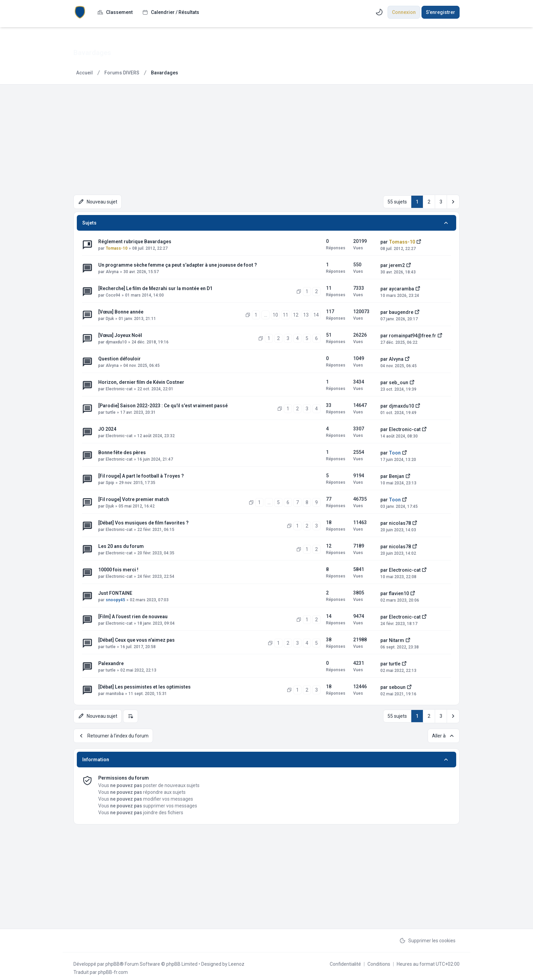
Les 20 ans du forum (121, 545)
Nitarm (397, 639)
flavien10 (399, 592)
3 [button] (441, 201)
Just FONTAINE (115, 592)
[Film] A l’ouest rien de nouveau (133, 615)
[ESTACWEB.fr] (80, 12)
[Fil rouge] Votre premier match (134, 498)
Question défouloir (119, 357)
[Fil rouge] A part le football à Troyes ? (141, 475)
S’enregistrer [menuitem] (441, 12)
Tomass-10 (117, 247)
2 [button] (429, 201)
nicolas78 (400, 522)
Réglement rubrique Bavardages (135, 240)
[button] (453, 201)
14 (316, 314)
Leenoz (236, 960)
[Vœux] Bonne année (121, 310)
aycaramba (401, 287)
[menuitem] (115, 12)
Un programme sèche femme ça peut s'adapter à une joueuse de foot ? (178, 264)
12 (296, 314)
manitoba (115, 692)
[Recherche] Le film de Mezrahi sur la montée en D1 (155, 287)
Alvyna (112, 270)
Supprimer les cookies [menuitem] (427, 937)
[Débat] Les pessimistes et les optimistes (144, 685)
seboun (397, 686)
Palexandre (111, 662)
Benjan (397, 475)
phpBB (113, 960)
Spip (110, 481)
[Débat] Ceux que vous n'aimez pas (136, 639)
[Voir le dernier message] (419, 240)
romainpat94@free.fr (412, 334)
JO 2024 (107, 428)
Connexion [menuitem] (404, 12)
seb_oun (399, 381)
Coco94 (113, 294)
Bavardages (96, 52)
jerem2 (397, 264)
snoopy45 (115, 599)
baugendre (401, 311)
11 (286, 314)
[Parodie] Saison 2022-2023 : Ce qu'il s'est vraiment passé (163, 404)
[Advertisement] (266, 136)
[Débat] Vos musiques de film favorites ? (143, 521)
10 (275, 314)
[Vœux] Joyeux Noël (120, 334)
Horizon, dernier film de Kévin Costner (141, 381)
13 (306, 314)
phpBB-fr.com (113, 968)
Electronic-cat (119, 388)
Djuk (110, 317)
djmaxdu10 (116, 341)
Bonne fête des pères (122, 451)
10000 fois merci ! (118, 568)
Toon (395, 451)
